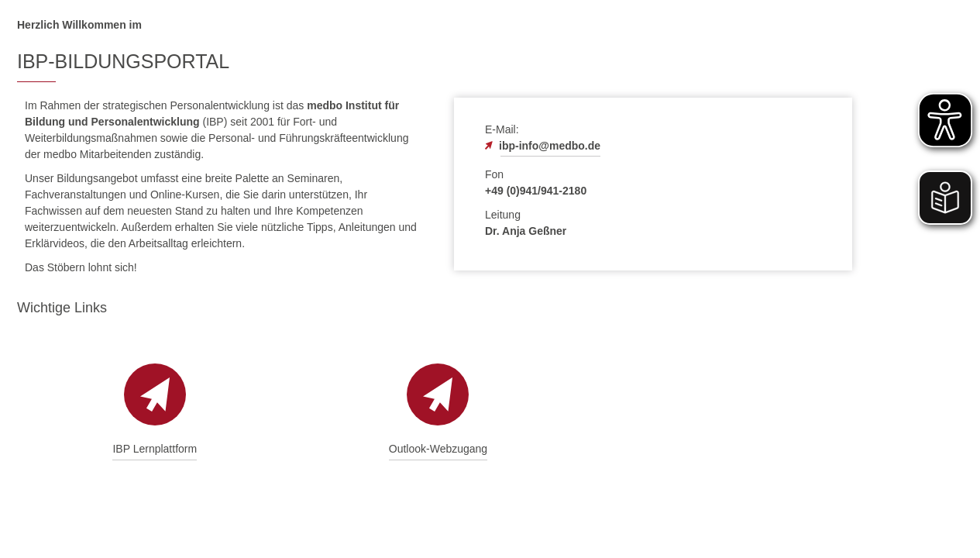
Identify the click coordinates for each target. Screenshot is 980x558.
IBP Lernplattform (155, 449)
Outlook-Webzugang (438, 449)
